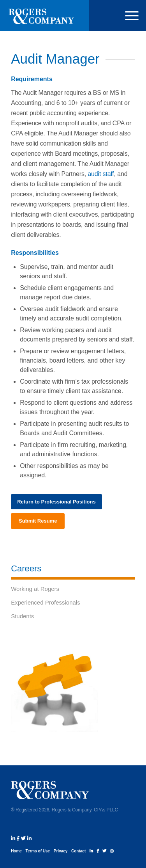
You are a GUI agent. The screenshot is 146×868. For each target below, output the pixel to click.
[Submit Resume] (38, 521)
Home (16, 851)
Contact (78, 851)
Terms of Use (38, 851)
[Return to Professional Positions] (56, 502)
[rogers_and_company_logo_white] (41, 16)
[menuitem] (128, 16)
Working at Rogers (35, 589)
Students (22, 616)
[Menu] (128, 16)
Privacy (61, 851)
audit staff (101, 174)
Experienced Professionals (46, 602)
